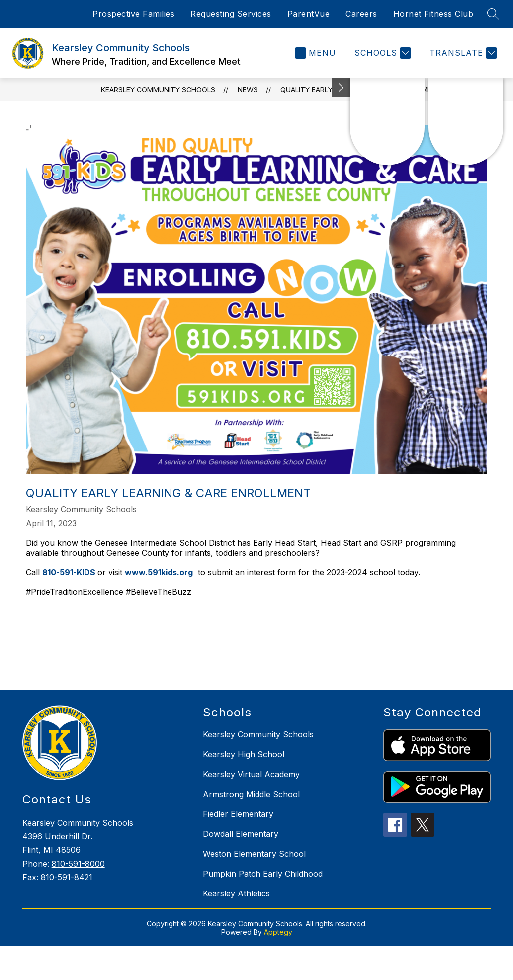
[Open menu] (315, 53)
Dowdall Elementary (241, 834)
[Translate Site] (462, 53)
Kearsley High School (244, 754)
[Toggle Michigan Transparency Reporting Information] (341, 88)
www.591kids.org (159, 572)
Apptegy (278, 932)
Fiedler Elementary (238, 814)
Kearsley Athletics (236, 893)
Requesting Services (231, 14)
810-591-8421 (67, 877)
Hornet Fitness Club (433, 14)
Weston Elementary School (254, 854)
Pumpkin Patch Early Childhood (263, 874)
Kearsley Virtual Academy (251, 774)
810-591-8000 (78, 864)
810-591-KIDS (69, 572)
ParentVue (309, 14)
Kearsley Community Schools (158, 90)
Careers (361, 14)
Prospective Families (133, 14)
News (248, 90)
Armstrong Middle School (251, 794)
